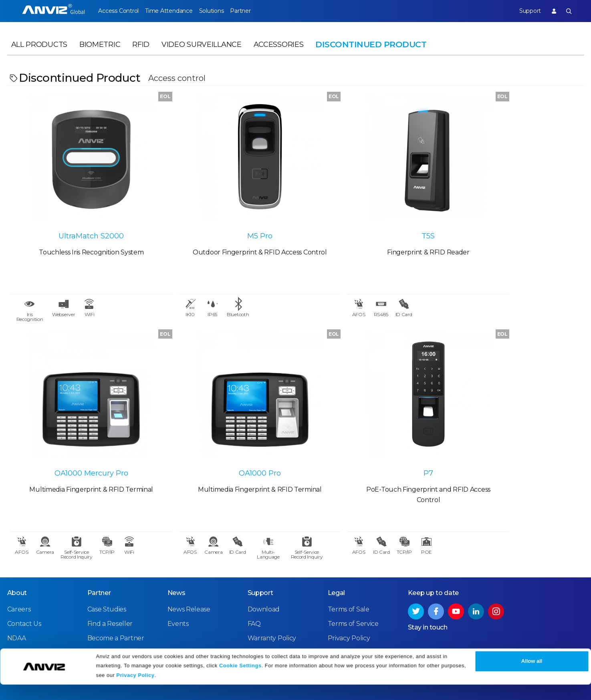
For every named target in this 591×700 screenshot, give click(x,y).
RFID (141, 50)
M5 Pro (223, 214)
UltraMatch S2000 (79, 214)
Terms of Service (353, 584)
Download (264, 570)
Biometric (100, 50)
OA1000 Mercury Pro (512, 214)
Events (178, 584)
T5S (368, 214)
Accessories (279, 50)
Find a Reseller (110, 584)
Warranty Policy (272, 598)
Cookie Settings (240, 681)
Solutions (223, 11)
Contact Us (24, 584)
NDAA (17, 598)
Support (524, 11)
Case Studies (107, 570)
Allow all (532, 677)
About (17, 553)
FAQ (254, 584)
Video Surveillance (202, 50)
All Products (39, 50)
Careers (19, 570)
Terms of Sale (349, 570)
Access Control (118, 11)
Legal (337, 553)
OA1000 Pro (79, 432)
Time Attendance (174, 11)
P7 (224, 432)
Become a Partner (116, 598)
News (176, 553)
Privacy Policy (135, 691)
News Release (189, 570)
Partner (257, 11)
